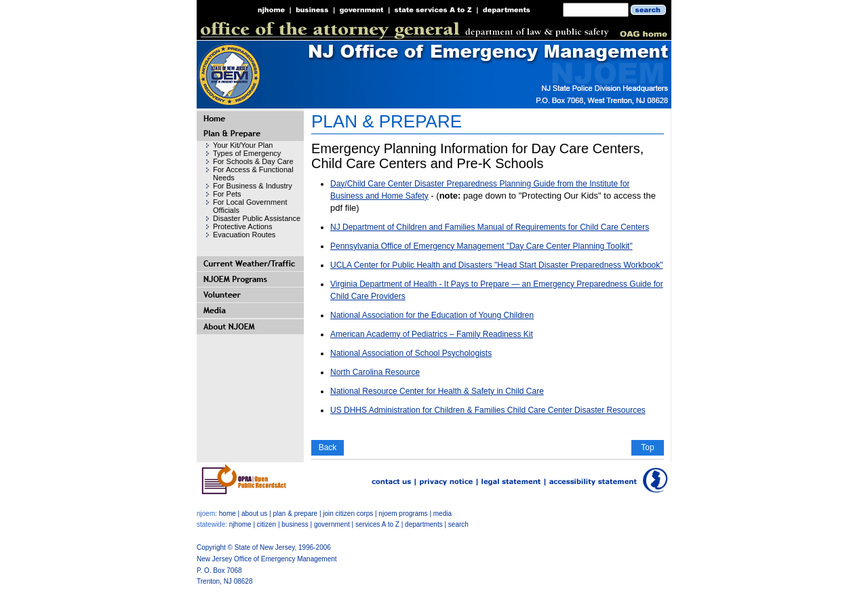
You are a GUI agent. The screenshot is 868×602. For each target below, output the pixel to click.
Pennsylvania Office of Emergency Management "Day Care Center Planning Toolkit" (481, 246)
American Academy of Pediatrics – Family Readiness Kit (432, 334)
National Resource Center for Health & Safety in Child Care (437, 391)
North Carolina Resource (375, 372)
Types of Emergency (247, 153)
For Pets (227, 194)
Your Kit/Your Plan (243, 145)
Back (328, 447)
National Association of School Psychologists (411, 353)
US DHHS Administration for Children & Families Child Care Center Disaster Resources (488, 410)
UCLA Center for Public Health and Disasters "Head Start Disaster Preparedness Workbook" (497, 265)
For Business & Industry (253, 186)
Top (647, 447)
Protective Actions (242, 226)
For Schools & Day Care (253, 161)
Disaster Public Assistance (257, 218)
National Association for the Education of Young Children (432, 315)
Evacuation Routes (244, 235)
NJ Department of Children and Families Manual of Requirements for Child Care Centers (490, 227)
